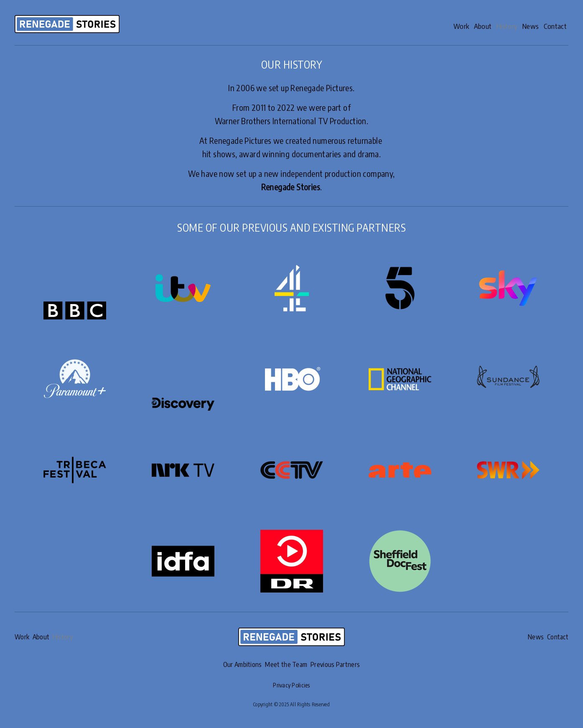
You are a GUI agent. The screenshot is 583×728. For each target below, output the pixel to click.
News (523, 26)
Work (436, 26)
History (494, 26)
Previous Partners (338, 664)
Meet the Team (286, 664)
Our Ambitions (239, 664)
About (464, 26)
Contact (553, 26)
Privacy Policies (292, 685)
